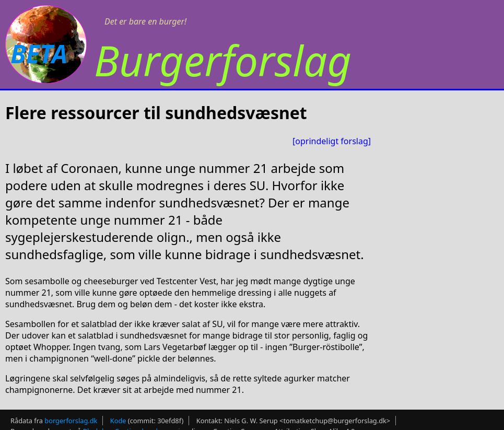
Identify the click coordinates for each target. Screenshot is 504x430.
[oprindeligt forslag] (332, 141)
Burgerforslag (223, 60)
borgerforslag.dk (71, 421)
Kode (118, 421)
